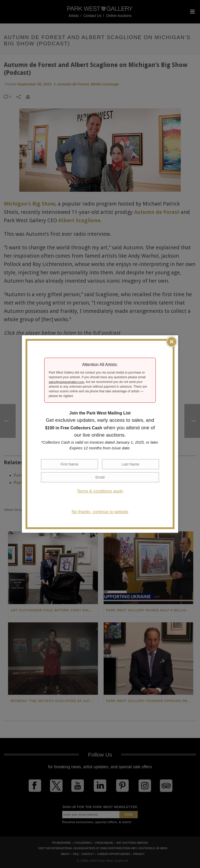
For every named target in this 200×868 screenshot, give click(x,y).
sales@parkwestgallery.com (66, 382)
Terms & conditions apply (100, 491)
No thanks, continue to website (100, 512)
